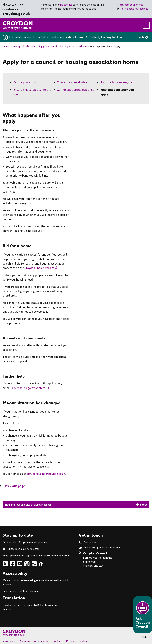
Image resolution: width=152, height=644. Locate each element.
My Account (9, 641)
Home (6, 46)
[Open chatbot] (143, 615)
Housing (16, 46)
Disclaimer (85, 641)
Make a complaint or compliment (103, 547)
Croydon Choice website (39, 268)
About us (25, 641)
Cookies (57, 641)
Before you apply (24, 82)
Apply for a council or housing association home (63, 46)
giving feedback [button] (43, 505)
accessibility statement (26, 591)
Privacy (70, 641)
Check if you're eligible (72, 82)
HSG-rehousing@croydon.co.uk (46, 474)
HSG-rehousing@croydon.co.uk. (30, 388)
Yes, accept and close (132, 5)
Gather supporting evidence (76, 90)
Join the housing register (117, 82)
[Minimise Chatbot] (146, 637)
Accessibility (41, 641)
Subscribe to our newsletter (24, 549)
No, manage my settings (134, 9)
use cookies (66, 5)
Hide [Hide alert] (142, 37)
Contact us (90, 542)
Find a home (29, 46)
